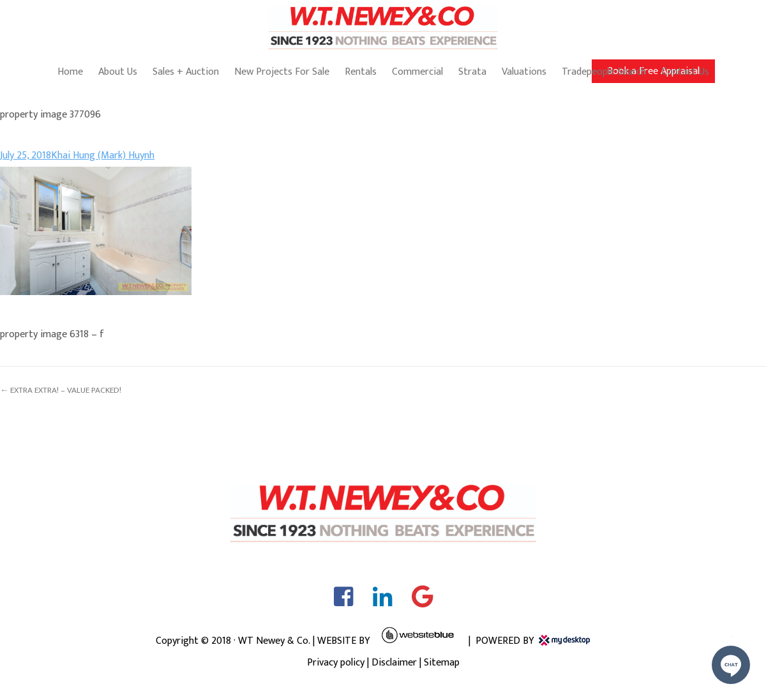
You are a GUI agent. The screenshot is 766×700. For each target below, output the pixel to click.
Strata (472, 72)
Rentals (361, 72)
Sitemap (442, 663)
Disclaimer (394, 663)
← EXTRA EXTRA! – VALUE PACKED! (61, 390)
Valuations (524, 72)
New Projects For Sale (282, 72)
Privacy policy (336, 663)
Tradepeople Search (604, 72)
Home (70, 72)
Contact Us (685, 72)
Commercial (417, 72)
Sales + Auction (186, 72)
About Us (118, 72)
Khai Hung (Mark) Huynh (103, 156)
